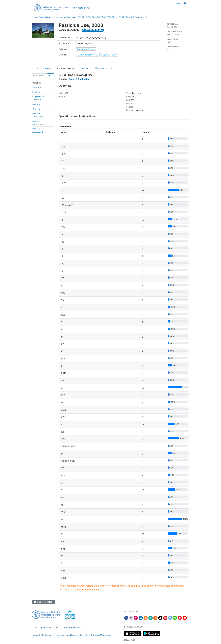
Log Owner (37, 92)
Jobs (35, 635)
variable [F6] (142, 17)
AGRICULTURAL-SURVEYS (89, 17)
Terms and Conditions (65, 635)
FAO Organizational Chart (46, 628)
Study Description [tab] (43, 68)
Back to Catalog (43, 602)
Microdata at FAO (82, 8)
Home (34, 17)
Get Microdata (93, 30)
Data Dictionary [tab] (66, 68)
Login (177, 3)
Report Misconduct (102, 635)
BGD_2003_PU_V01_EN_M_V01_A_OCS (118, 17)
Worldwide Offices (72, 628)
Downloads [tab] (85, 68)
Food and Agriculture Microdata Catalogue (57, 17)
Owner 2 (36, 109)
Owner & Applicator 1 (79, 79)
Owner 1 (36, 104)
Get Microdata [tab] (103, 68)
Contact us (46, 635)
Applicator (37, 87)
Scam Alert (84, 635)
